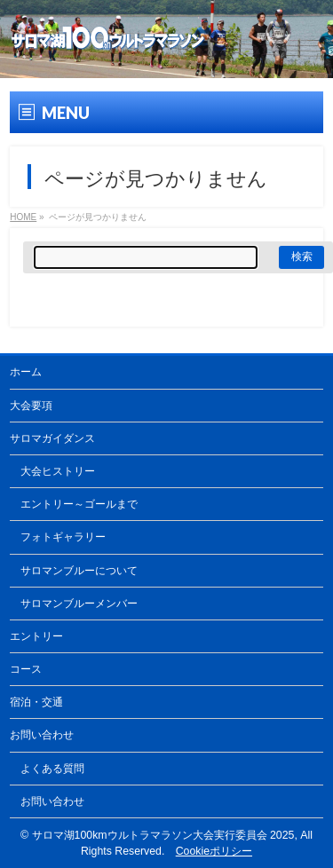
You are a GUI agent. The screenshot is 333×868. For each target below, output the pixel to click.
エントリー (36, 636)
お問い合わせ (42, 735)
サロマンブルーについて (79, 571)
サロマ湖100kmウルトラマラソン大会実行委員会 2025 (163, 835)
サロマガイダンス (52, 438)
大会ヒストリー (58, 471)
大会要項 (31, 406)
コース (26, 669)
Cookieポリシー (214, 851)
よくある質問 (52, 769)
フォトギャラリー (63, 537)
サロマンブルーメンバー (79, 604)
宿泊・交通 (36, 702)
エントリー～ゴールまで (79, 504)
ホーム (26, 372)
